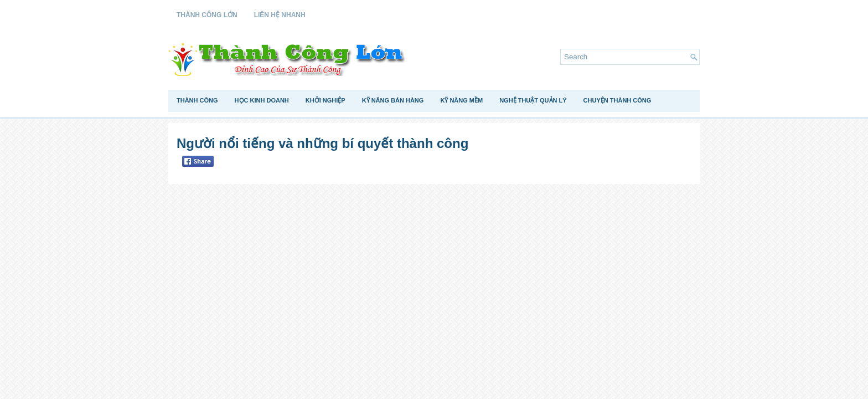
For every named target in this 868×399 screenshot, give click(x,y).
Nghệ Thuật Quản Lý (533, 100)
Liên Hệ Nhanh (280, 15)
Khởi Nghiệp (325, 100)
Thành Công (197, 100)
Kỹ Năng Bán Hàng (393, 100)
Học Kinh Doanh (262, 100)
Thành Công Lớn (207, 15)
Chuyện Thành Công (618, 100)
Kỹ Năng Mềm (461, 100)
